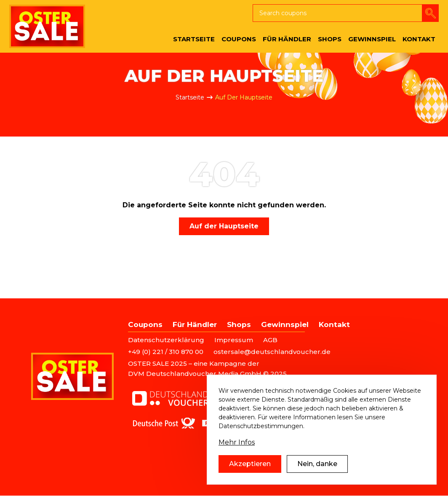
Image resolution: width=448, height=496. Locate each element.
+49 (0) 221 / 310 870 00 (166, 352)
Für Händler (195, 324)
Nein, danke (317, 464)
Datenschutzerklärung (166, 340)
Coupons (145, 324)
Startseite (190, 97)
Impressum (234, 340)
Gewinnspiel (285, 324)
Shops (239, 324)
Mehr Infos (237, 442)
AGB (270, 340)
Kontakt (334, 324)
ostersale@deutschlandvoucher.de (272, 352)
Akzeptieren (250, 464)
